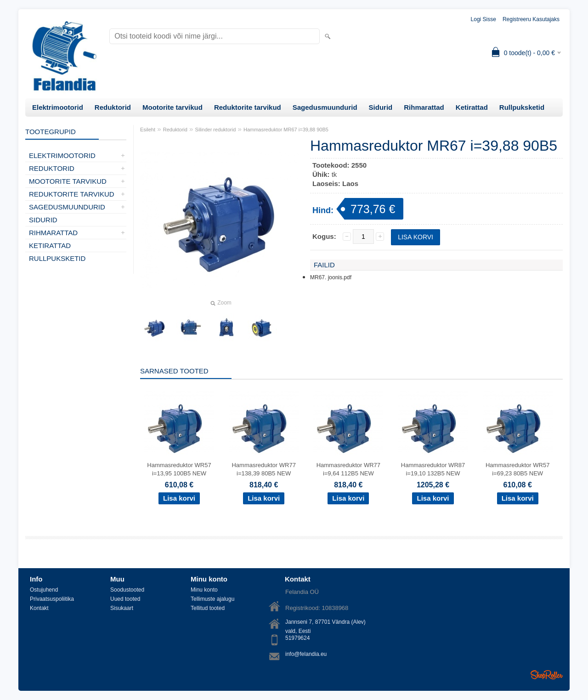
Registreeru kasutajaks (531, 19)
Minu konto (204, 590)
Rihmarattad (424, 107)
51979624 (297, 638)
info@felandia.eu (306, 654)
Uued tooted (125, 599)
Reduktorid (113, 107)
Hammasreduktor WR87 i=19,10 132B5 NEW (433, 469)
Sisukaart (122, 608)
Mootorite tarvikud (172, 107)
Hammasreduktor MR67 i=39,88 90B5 (286, 130)
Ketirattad (472, 107)
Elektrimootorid (58, 107)
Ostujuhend (44, 590)
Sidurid (381, 107)
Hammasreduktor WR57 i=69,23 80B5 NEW (517, 469)
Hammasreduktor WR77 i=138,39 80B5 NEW (263, 469)
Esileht (148, 130)
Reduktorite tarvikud (248, 107)
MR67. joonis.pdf (331, 277)
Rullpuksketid (522, 107)
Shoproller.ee (547, 675)
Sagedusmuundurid (325, 107)
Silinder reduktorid (216, 130)
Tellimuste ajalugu (212, 599)
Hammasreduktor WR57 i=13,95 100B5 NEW (179, 469)
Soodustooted (127, 590)
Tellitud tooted (208, 608)
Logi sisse (483, 19)
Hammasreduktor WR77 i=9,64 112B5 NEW (348, 469)
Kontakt (39, 608)
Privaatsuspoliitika (52, 599)
